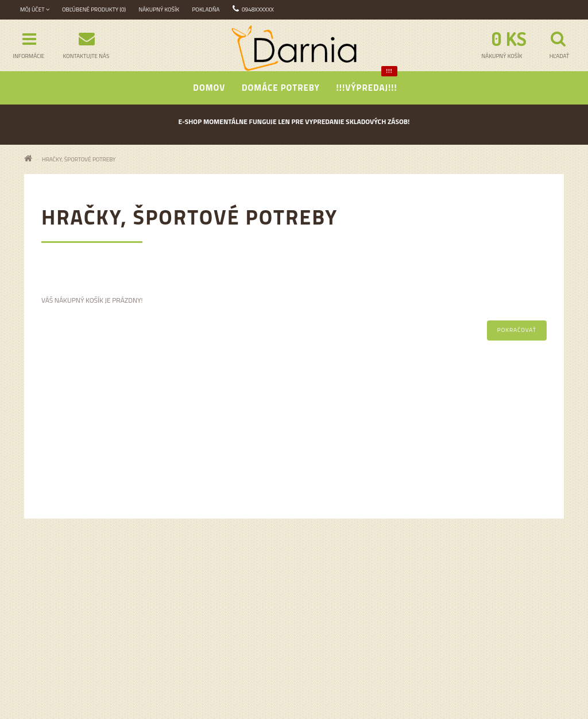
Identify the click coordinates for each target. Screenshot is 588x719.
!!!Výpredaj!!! (367, 83)
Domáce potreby (281, 88)
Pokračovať (517, 330)
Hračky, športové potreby (79, 159)
